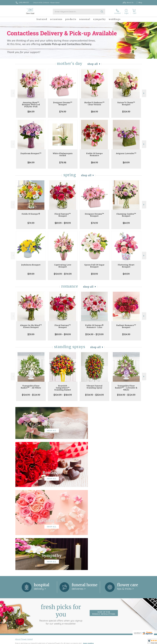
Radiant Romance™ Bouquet (126, 326)
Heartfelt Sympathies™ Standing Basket (63, 388)
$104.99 (126, 112)
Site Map (137, 642)
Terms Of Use (98, 642)
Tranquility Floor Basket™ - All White (31, 387)
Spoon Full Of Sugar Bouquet (94, 266)
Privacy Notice (110, 642)
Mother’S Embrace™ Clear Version (94, 104)
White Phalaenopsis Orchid (63, 154)
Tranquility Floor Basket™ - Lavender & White (126, 388)
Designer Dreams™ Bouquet (63, 104)
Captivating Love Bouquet (63, 266)
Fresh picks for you (61, 531)
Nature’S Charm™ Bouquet (126, 104)
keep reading (88, 560)
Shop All (93, 64)
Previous (13, 93)
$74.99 (63, 112)
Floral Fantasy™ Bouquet (63, 215)
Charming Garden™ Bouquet (126, 215)
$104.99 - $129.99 (94, 334)
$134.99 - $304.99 (94, 395)
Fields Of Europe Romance (94, 154)
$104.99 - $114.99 (63, 274)
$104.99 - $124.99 (31, 395)
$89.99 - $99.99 (63, 223)
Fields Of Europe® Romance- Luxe (94, 326)
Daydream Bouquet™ (31, 153)
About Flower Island (24, 556)
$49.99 (126, 274)
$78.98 (63, 162)
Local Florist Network (124, 642)
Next (144, 93)
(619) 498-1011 (24, 3)
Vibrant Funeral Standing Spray (94, 387)
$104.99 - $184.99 (63, 395)
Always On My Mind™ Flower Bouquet (31, 326)
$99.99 (31, 274)
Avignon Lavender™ (126, 153)
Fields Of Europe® (31, 214)
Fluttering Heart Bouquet (126, 266)
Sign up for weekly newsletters (104, 530)
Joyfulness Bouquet (31, 265)
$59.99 (94, 274)
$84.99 (31, 112)
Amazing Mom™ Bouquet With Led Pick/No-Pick (31, 105)
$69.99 (126, 162)
